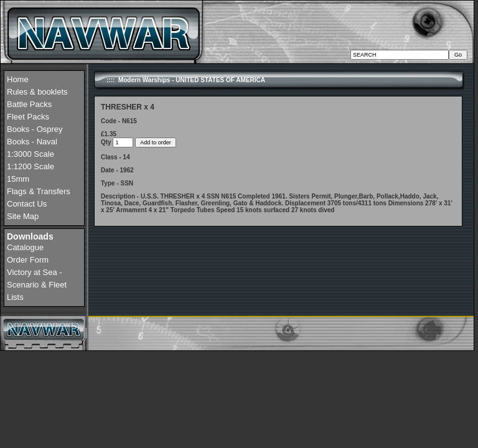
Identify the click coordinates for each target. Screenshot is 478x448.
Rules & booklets (37, 92)
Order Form (28, 260)
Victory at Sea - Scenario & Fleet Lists (37, 285)
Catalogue (25, 247)
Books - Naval (32, 142)
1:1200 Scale (30, 166)
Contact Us (27, 204)
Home (18, 79)
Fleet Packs (28, 117)
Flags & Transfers (39, 191)
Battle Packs (29, 104)
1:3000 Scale (30, 154)
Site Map (23, 216)
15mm (18, 179)
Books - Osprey (35, 129)
